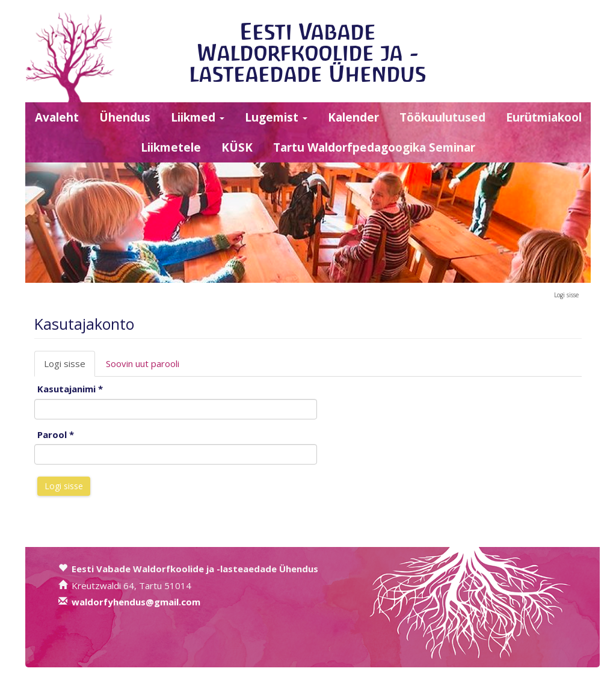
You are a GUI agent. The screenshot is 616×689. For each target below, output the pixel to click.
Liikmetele (171, 147)
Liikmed (198, 117)
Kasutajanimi (70, 389)
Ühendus (125, 117)
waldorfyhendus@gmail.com (136, 602)
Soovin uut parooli (143, 363)
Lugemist (276, 117)
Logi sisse (566, 295)
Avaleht (57, 117)
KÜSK (237, 147)
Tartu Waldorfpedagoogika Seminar (374, 147)
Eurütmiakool (544, 117)
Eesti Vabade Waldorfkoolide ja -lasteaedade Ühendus (308, 53)
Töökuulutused (442, 117)
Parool (56, 434)
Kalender (353, 117)
